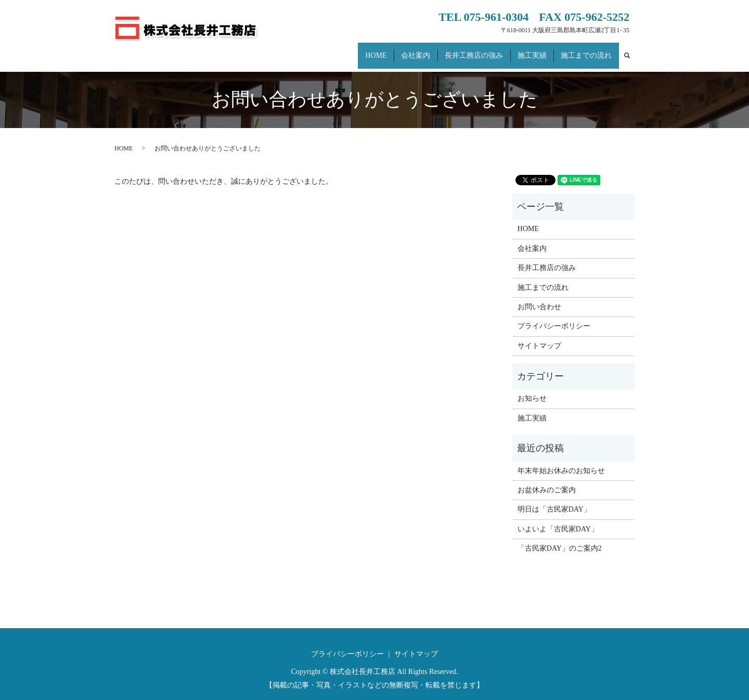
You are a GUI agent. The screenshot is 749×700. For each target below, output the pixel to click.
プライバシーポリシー (554, 316)
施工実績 (538, 50)
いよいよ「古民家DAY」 (558, 519)
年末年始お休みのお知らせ (561, 460)
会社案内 (430, 50)
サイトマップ (539, 336)
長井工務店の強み (484, 50)
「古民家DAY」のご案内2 (560, 538)
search (632, 51)
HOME (395, 50)
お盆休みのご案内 (547, 480)
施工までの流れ (588, 50)
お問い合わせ (539, 297)
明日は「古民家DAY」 (554, 499)
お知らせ (532, 389)
